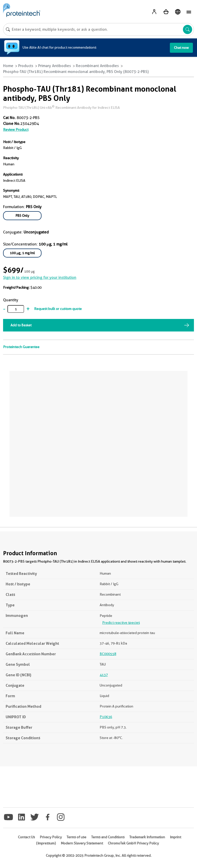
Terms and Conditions (108, 837)
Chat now (181, 48)
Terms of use (76, 837)
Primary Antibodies (55, 66)
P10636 (106, 717)
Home (8, 66)
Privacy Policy (51, 837)
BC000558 (108, 654)
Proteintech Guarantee (21, 347)
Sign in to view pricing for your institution (40, 277)
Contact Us (26, 837)
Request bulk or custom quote (58, 309)
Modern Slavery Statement (82, 843)
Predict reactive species (121, 623)
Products (26, 66)
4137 (104, 675)
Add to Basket (21, 325)
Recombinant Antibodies (97, 66)
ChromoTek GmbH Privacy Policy (133, 843)
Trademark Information (147, 837)
